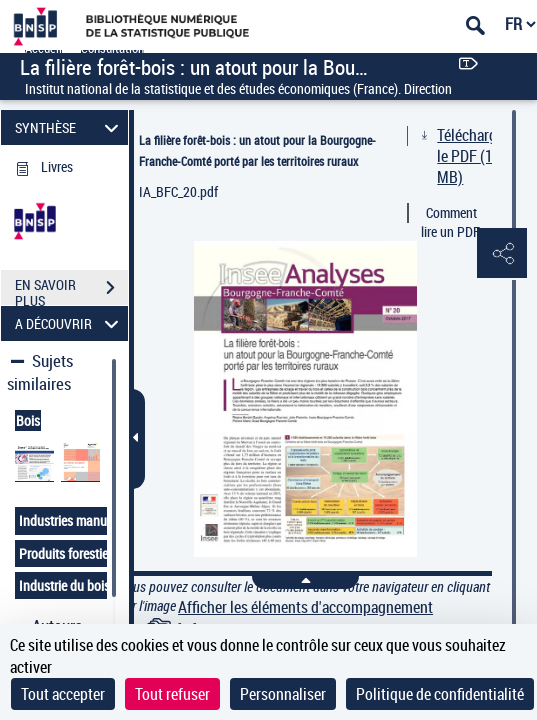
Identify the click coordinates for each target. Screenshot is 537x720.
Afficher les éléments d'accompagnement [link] (305, 607)
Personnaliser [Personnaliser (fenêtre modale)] (283, 694)
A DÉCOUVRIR (70, 323)
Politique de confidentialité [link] (440, 694)
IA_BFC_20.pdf (178, 191)
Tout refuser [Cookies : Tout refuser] (172, 694)
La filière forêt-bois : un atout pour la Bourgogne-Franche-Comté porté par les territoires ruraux (257, 150)
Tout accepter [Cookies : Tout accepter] (63, 694)
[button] (502, 254)
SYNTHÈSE (70, 127)
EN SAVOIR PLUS (71, 290)
